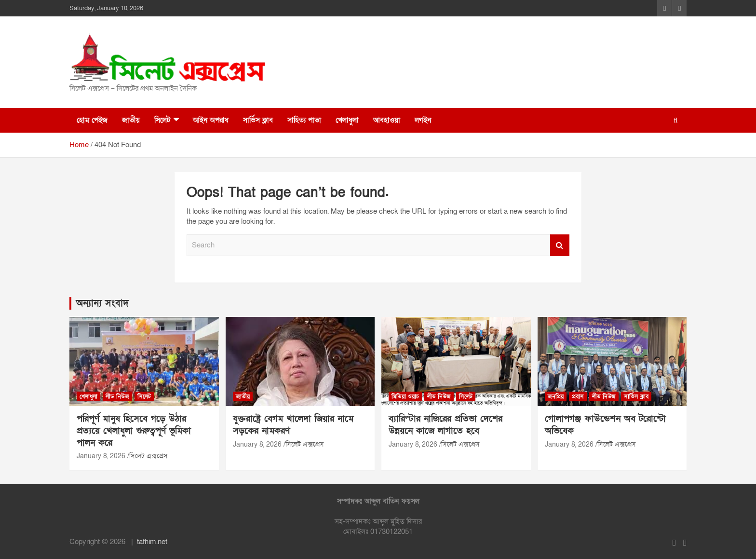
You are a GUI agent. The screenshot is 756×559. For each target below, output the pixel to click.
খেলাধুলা (347, 120)
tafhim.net (152, 542)
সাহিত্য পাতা (304, 120)
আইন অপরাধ (211, 120)
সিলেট (162, 120)
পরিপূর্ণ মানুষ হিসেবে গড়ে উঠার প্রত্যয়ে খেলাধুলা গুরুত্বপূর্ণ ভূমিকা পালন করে (134, 431)
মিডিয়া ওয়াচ (405, 396)
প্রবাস (578, 396)
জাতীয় (131, 120)
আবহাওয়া (387, 120)
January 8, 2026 (101, 456)
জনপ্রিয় (556, 396)
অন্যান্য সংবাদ (102, 303)
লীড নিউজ (117, 396)
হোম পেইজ (92, 120)
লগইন (423, 120)
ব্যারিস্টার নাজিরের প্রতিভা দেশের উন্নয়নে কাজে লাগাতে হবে (445, 425)
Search (560, 245)
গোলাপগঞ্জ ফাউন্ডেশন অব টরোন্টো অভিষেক (605, 425)
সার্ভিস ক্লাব (258, 120)
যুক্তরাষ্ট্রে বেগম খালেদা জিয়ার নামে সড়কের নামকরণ (293, 425)
